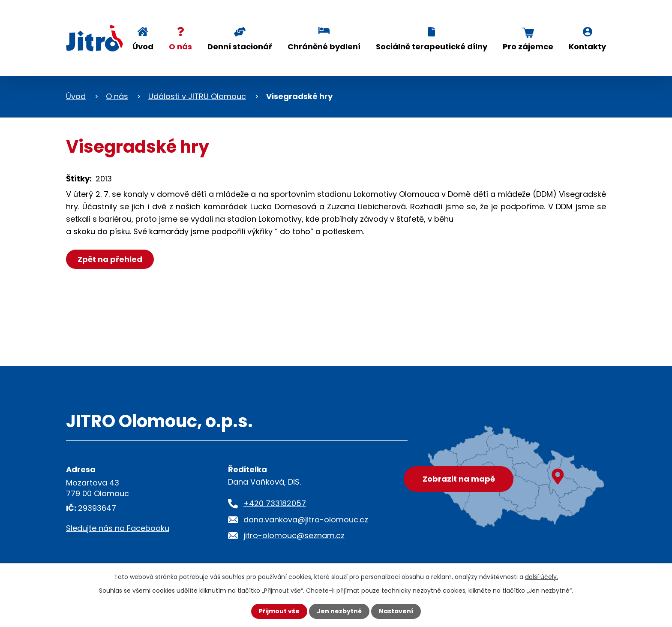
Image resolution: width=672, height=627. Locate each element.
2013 (104, 179)
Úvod (143, 47)
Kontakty (587, 47)
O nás (180, 47)
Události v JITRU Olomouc (197, 96)
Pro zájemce (528, 47)
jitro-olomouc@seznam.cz (294, 535)
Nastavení (396, 611)
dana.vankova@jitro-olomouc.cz (306, 520)
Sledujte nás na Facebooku (118, 528)
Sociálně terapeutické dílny (432, 47)
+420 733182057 (275, 503)
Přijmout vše (279, 611)
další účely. (541, 577)
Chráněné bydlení (324, 47)
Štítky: (79, 179)
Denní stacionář (240, 47)
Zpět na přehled (110, 259)
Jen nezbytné (339, 611)
